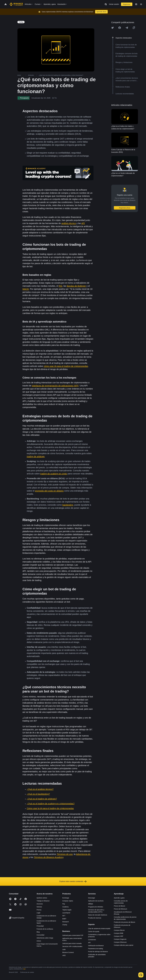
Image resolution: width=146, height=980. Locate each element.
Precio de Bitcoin (119, 906)
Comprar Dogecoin (120, 939)
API (89, 943)
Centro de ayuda (94, 932)
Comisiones (92, 940)
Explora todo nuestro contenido (73, 881)
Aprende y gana (119, 898)
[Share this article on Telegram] (127, 28)
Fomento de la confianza (45, 929)
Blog (38, 932)
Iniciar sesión (114, 4)
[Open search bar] (105, 4)
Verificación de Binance (96, 946)
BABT (64, 919)
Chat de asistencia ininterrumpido (99, 929)
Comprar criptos (68, 901)
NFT (64, 916)
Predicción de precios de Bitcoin (124, 922)
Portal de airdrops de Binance (98, 952)
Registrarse (127, 4)
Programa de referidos (96, 907)
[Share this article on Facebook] (120, 28)
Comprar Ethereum (120, 942)
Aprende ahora (101, 12)
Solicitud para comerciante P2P (73, 935)
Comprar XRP (118, 936)
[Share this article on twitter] (113, 28)
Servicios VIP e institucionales (72, 946)
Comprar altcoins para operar (124, 945)
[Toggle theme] (141, 4)
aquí (24, 969)
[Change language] (136, 4)
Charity (65, 925)
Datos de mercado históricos (98, 915)
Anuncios (40, 904)
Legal (38, 913)
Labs (64, 949)
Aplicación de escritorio (96, 901)
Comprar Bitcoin (119, 930)
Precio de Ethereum (120, 909)
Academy (65, 907)
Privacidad (40, 926)
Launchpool (66, 913)
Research (66, 922)
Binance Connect (68, 952)
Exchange (66, 898)
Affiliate (91, 904)
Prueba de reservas (95, 918)
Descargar (92, 898)
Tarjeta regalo (67, 910)
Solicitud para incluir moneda (72, 943)
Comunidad (40, 935)
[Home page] (16, 4)
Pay (64, 904)
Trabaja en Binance (43, 901)
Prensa (39, 910)
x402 (64, 955)
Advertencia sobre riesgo (45, 938)
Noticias (39, 907)
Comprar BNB (118, 933)
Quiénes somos (42, 898)
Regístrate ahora (125, 208)
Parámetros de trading (96, 949)
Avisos (39, 941)
